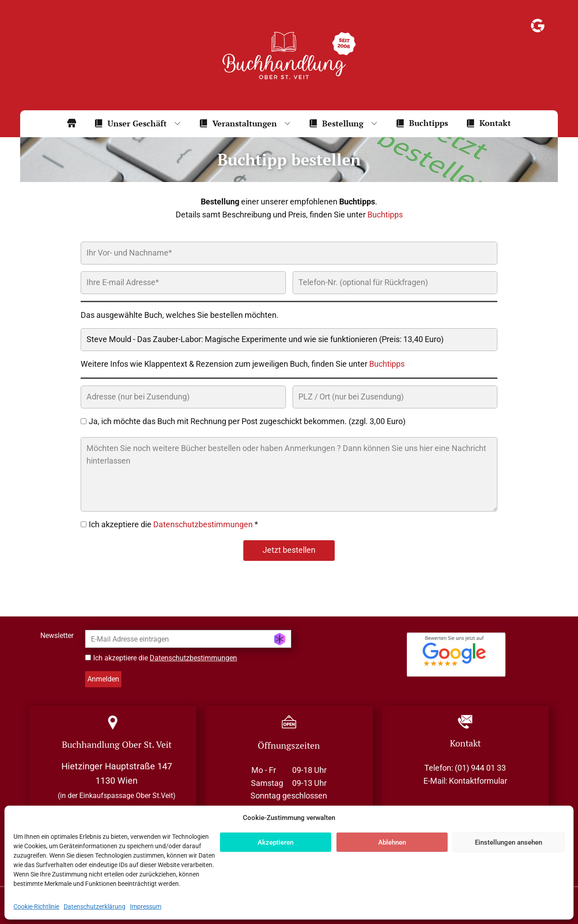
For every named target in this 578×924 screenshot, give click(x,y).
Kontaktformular (478, 781)
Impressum (146, 907)
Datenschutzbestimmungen (203, 524)
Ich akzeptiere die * (173, 524)
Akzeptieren (276, 842)
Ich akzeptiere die (165, 658)
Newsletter (57, 636)
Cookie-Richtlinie (36, 907)
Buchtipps (385, 215)
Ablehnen (392, 842)
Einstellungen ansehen (509, 842)
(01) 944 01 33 (480, 768)
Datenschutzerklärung (95, 907)
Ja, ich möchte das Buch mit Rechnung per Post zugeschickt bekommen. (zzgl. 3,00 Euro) (247, 421)
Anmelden (103, 679)
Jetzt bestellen (289, 550)
